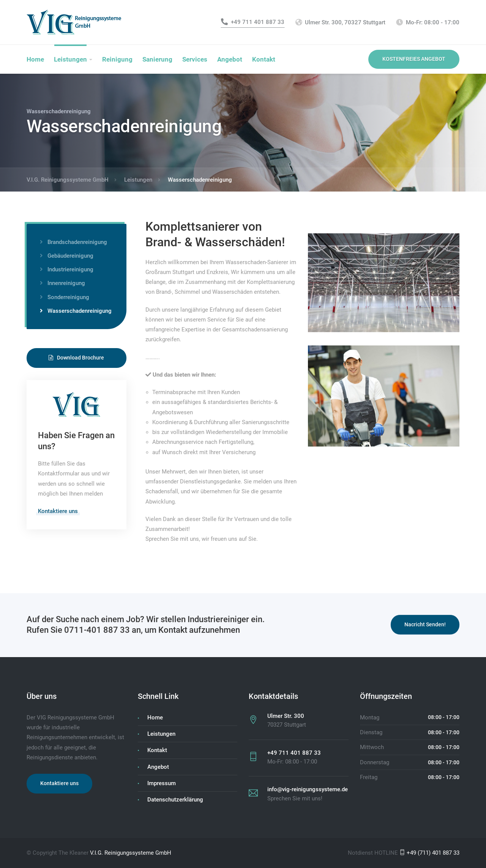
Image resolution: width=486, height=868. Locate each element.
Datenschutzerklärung (175, 800)
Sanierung (157, 59)
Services (195, 59)
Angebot (230, 59)
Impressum (162, 783)
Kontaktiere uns (58, 511)
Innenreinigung (66, 283)
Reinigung (117, 59)
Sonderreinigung (68, 297)
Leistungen (70, 59)
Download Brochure (76, 358)
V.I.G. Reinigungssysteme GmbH (131, 853)
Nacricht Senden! (425, 626)
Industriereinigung (70, 269)
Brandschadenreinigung (77, 242)
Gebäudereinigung (70, 256)
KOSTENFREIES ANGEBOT (414, 59)
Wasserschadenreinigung (80, 311)
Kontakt (264, 59)
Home (35, 59)
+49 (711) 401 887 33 (429, 853)
